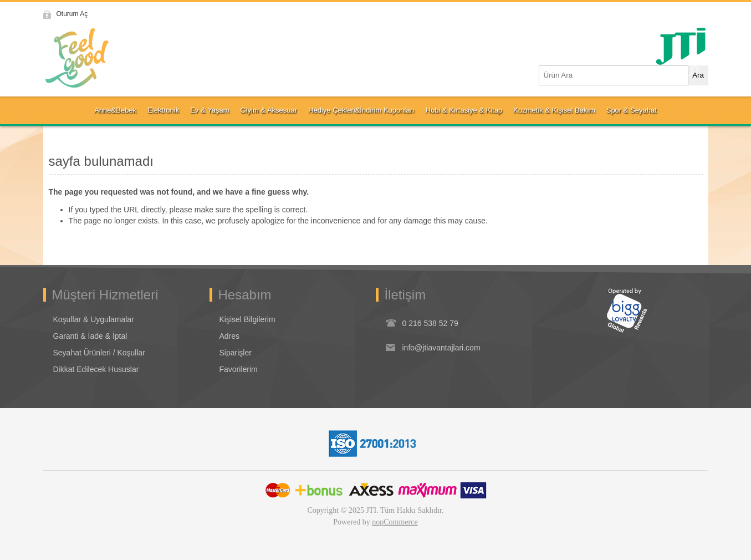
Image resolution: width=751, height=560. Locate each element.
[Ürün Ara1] (614, 75)
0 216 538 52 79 (430, 323)
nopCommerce (395, 522)
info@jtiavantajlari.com (441, 348)
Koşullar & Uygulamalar (94, 319)
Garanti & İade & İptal (90, 336)
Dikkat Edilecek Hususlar (96, 369)
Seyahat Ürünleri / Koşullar (99, 353)
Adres (230, 336)
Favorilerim (239, 369)
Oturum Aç (72, 14)
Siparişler (236, 353)
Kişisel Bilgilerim (247, 319)
